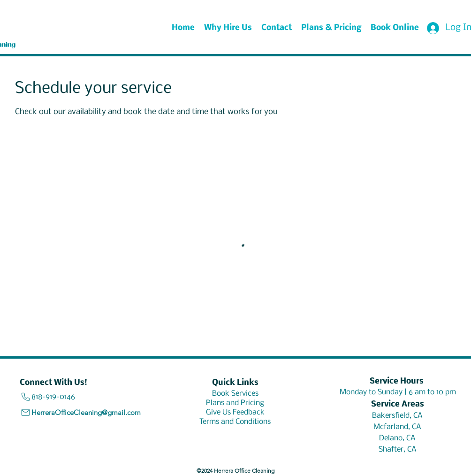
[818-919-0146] (69, 397)
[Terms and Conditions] (235, 422)
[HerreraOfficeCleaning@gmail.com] (84, 413)
